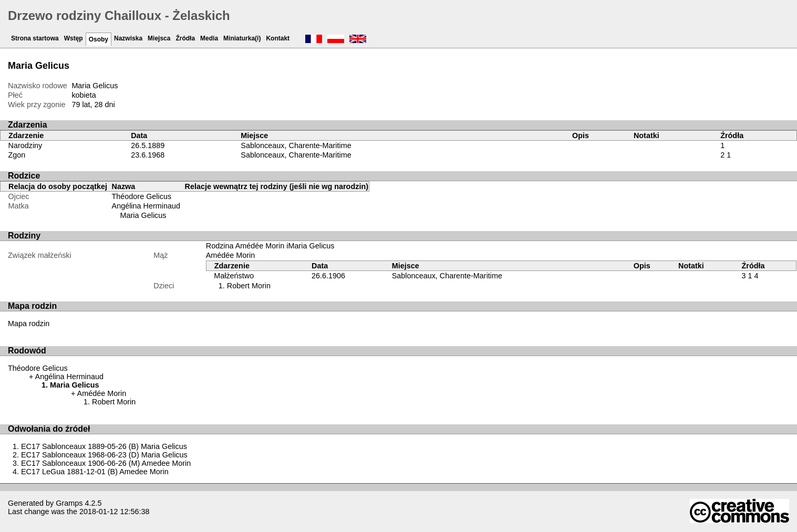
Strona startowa (35, 38)
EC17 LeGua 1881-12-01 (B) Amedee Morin (95, 472)
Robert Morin (249, 286)
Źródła (185, 38)
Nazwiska (128, 38)
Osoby (99, 39)
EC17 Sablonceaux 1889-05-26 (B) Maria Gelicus (104, 446)
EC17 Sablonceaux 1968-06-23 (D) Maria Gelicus (104, 455)
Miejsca (159, 38)
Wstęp (74, 38)
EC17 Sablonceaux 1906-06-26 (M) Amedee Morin (106, 463)
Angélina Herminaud (146, 206)
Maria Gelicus (143, 215)
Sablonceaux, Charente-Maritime (296, 145)
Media (209, 38)
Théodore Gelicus (142, 196)
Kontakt (278, 38)
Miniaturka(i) (242, 38)
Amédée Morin (231, 255)
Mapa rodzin (29, 324)
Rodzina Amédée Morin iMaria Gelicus (270, 246)
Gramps (69, 503)
